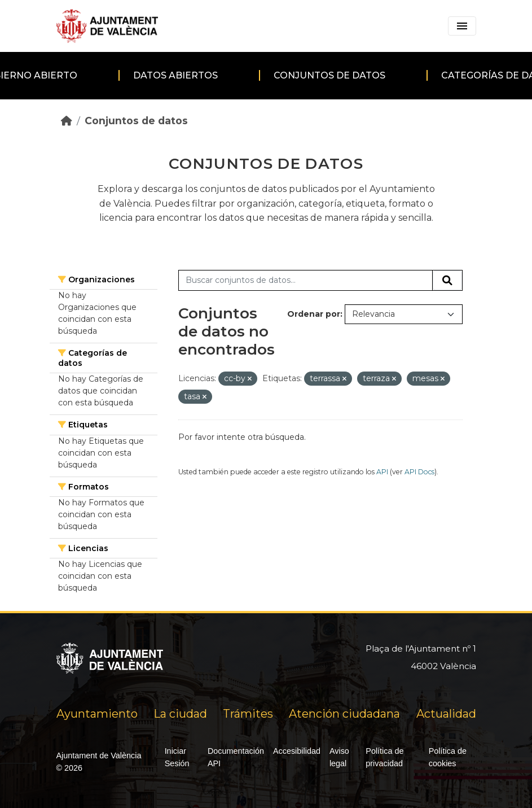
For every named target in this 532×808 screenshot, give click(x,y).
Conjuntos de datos (329, 75)
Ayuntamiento (97, 714)
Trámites (248, 714)
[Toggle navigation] (462, 26)
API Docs (419, 472)
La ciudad (180, 714)
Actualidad (446, 714)
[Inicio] (67, 121)
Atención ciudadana (344, 714)
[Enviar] (447, 281)
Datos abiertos (175, 75)
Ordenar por (314, 314)
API (382, 472)
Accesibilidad (297, 751)
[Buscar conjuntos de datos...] (305, 281)
